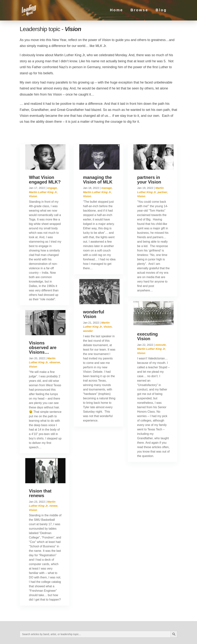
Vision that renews (40, 478)
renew (53, 490)
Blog (161, 11)
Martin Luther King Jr (43, 176)
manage (107, 172)
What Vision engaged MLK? (45, 164)
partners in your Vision (149, 164)
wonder (88, 315)
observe (55, 347)
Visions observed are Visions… (43, 332)
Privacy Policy (55, 638)
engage (52, 172)
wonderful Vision (94, 298)
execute (160, 329)
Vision (33, 181)
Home (117, 11)
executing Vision (147, 321)
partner (162, 176)
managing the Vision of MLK (98, 164)
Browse (139, 11)
